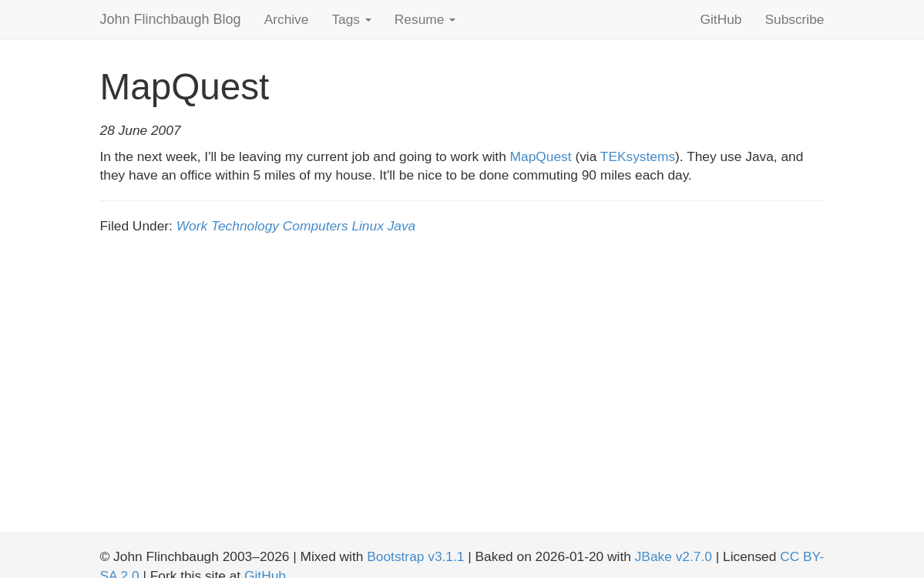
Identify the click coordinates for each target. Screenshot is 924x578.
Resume (425, 19)
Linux (367, 226)
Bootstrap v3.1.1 (415, 556)
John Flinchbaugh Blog (171, 19)
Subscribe (794, 19)
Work (192, 226)
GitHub (721, 19)
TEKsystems (638, 156)
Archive (287, 19)
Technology (245, 226)
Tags (351, 19)
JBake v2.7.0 (674, 556)
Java (402, 226)
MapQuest (541, 156)
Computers (316, 226)
